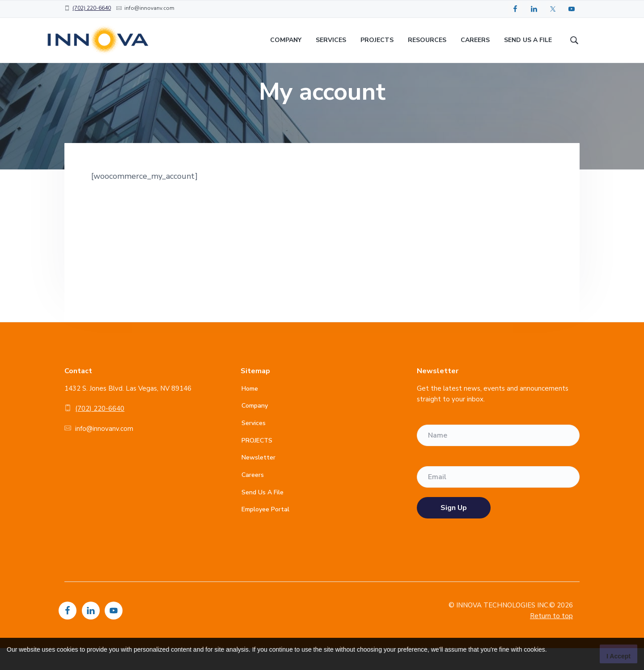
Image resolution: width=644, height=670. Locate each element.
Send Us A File (263, 514)
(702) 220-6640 (92, 8)
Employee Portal (265, 531)
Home (250, 411)
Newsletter (258, 479)
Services (254, 445)
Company (255, 428)
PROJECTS (257, 462)
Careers (253, 497)
